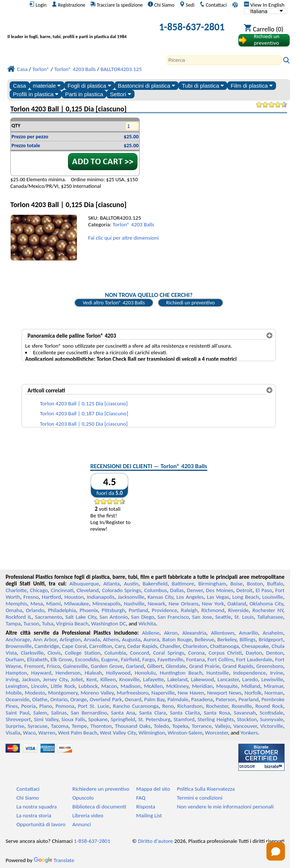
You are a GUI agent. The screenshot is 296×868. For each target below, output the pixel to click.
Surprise (15, 726)
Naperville (163, 693)
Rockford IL (18, 617)
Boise (236, 584)
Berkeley (227, 639)
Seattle (223, 617)
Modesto (35, 693)
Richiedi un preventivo (191, 303)
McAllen (153, 686)
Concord (140, 653)
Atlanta (112, 584)
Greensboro (270, 666)
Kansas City (160, 597)
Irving (12, 679)
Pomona (65, 706)
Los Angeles (190, 597)
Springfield (123, 719)
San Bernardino (89, 713)
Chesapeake (255, 646)
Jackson (31, 679)
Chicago (39, 590)
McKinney (177, 686)
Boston (255, 584)
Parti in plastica (84, 94)
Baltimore (183, 584)
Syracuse (38, 726)
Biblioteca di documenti (99, 807)
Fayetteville (170, 659)
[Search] (224, 60)
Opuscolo (83, 798)
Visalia (13, 733)
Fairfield (130, 659)
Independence (249, 673)
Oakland (237, 604)
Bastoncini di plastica (147, 86)
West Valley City (118, 733)
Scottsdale (271, 713)
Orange (79, 699)
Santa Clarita (185, 713)
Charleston (195, 646)
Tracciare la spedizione (117, 5)
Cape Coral (74, 646)
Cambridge (47, 646)
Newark (156, 604)
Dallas (177, 590)
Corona (196, 653)
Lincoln (39, 686)
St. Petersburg (154, 719)
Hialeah (93, 673)
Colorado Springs (122, 590)
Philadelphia (62, 610)
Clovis (54, 653)
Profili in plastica (36, 94)
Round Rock (269, 706)
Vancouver (245, 726)
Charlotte (16, 590)
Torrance (202, 726)
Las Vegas (218, 597)
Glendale (176, 666)
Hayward (41, 673)
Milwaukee (76, 604)
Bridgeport (271, 639)
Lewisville (272, 679)
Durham (15, 659)
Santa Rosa (217, 713)
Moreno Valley (97, 693)
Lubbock (88, 686)
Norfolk (253, 693)
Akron (171, 633)
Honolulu (145, 673)
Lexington (17, 686)
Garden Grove (107, 666)
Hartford (51, 597)
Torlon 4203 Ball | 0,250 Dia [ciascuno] (84, 424)
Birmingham (212, 584)
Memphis (16, 604)
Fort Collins (221, 659)
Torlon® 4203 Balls (134, 224)
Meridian (202, 686)
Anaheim (273, 633)
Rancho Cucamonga (136, 706)
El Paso (264, 590)
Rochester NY (268, 610)
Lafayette (153, 679)
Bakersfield (155, 584)
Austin (131, 584)
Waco (29, 733)
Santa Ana (123, 713)
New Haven (191, 693)
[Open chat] (276, 851)
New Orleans (183, 604)
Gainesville (75, 666)
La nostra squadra (36, 807)
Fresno (31, 597)
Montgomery (63, 693)
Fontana (195, 659)
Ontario (59, 699)
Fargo (149, 659)
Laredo (250, 679)
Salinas (59, 713)
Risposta (146, 807)
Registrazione (69, 5)
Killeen (108, 679)
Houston (74, 597)
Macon (109, 686)
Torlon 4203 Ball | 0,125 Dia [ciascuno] (84, 403)
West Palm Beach (78, 733)
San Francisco (173, 617)
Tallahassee (270, 617)
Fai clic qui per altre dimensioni (123, 238)
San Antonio (113, 617)
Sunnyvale (271, 719)
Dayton (254, 653)
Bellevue (205, 639)
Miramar (273, 686)
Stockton (247, 719)
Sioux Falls (73, 719)
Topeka (180, 726)
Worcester (217, 733)
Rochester (217, 706)
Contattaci (213, 5)
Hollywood (118, 673)
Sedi (187, 5)
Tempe (79, 726)
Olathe (40, 699)
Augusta (131, 639)
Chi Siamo (161, 5)
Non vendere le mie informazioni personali (225, 807)
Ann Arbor (45, 639)
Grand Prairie (204, 666)
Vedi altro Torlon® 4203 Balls (114, 303)
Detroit (245, 590)
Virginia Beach (72, 624)
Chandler (170, 646)
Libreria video (88, 815)
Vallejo (222, 726)
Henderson (68, 673)
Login (38, 5)
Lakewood (203, 679)
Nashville (134, 604)
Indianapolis (101, 597)
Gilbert (155, 666)
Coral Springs (169, 653)
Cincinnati (62, 590)
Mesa (37, 604)
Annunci (82, 824)
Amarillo (248, 633)
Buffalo (275, 584)
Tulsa (47, 624)
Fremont (34, 666)
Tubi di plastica (203, 86)
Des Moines (220, 590)
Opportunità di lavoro (41, 824)
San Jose (202, 617)
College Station (83, 653)
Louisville (272, 597)
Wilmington (152, 733)
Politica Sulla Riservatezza (206, 789)
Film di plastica (252, 86)
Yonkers (249, 733)
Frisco (54, 666)
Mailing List (149, 815)
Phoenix (89, 610)
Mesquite (227, 686)
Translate (54, 860)
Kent (92, 679)
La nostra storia (34, 815)
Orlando (35, 610)
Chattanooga (224, 646)
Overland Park (106, 699)
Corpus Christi (225, 653)
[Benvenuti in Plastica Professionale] (76, 28)
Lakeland (177, 679)
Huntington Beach (181, 673)
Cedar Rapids (142, 646)
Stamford (184, 719)
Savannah (245, 713)
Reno (168, 706)
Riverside (238, 610)
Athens (111, 639)
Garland (135, 666)
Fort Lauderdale (254, 659)
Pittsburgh (113, 610)
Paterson (226, 699)
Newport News (224, 693)
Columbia (115, 653)
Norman (274, 693)
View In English (264, 5)
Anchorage (18, 639)
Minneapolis (106, 604)
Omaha (14, 610)
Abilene (151, 633)
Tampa (13, 624)
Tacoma (60, 726)
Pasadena (202, 699)
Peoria (29, 706)
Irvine (277, 673)
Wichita (147, 624)
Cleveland (88, 590)
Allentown (223, 633)
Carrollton (101, 646)
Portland (138, 610)
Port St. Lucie (94, 706)
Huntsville (218, 673)
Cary (120, 646)
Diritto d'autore (155, 841)
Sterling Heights (216, 719)
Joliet (77, 679)
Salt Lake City (81, 617)
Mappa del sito (153, 789)
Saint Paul (17, 713)
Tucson (31, 624)
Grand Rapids (238, 666)
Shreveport (18, 719)
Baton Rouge (177, 639)
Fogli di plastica (89, 86)
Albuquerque (84, 584)
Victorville (272, 726)
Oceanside (17, 699)
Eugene (110, 659)
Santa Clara (152, 713)
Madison (130, 686)
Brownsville (19, 646)
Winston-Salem (185, 733)
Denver (195, 590)
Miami (53, 604)
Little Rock (63, 686)
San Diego (142, 617)
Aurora (151, 639)
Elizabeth (37, 659)
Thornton (101, 726)
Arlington (70, 639)
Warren (47, 733)
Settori (120, 94)
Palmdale (178, 699)
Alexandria (194, 633)
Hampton (16, 673)
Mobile (14, 693)
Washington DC (108, 624)
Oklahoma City (266, 604)
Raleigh (189, 610)
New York (213, 604)
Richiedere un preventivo (101, 789)
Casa (19, 86)
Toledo (161, 726)
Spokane (98, 719)
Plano (45, 706)
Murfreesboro (133, 693)
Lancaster (228, 679)
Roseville (242, 706)
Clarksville (32, 653)
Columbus (156, 590)
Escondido (87, 659)
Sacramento (48, 617)
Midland (251, 686)
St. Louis (244, 617)
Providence (165, 610)
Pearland (248, 699)
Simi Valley (46, 719)
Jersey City (55, 679)
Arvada (92, 639)
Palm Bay (154, 699)
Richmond (213, 610)
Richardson (190, 706)
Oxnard (133, 699)
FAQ (141, 798)
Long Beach (246, 597)
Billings (247, 639)
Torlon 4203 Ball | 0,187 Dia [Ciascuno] (84, 413)
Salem (40, 713)
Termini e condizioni (200, 798)
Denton (275, 653)
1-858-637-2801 (192, 27)
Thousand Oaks (133, 726)
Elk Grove (62, 659)
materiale (47, 86)
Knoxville (130, 679)
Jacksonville (131, 597)
